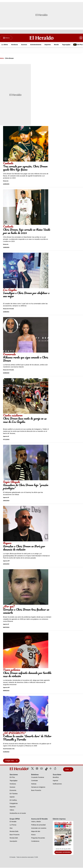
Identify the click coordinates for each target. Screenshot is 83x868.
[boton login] (81, 38)
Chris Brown (9, 58)
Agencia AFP (6, 561)
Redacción (6, 181)
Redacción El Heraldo (8, 309)
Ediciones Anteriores (63, 853)
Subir (68, 770)
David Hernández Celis (9, 749)
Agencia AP (6, 437)
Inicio (2, 58)
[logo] (14, 769)
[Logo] (42, 38)
